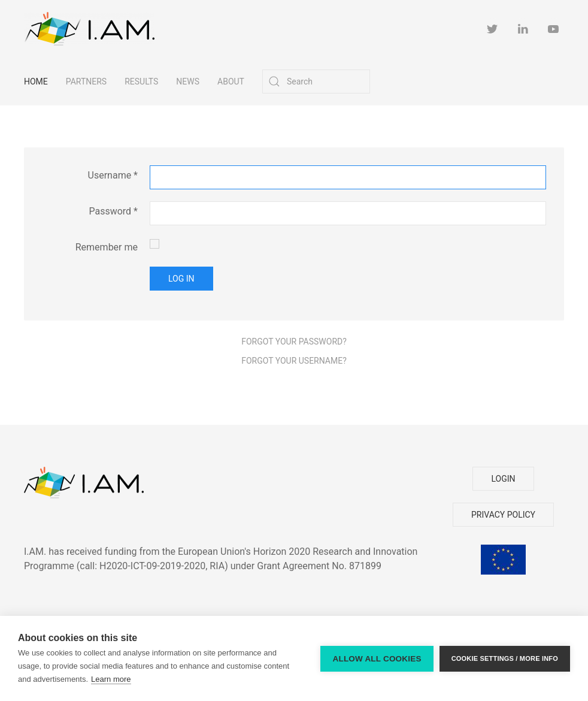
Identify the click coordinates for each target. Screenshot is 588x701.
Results (141, 81)
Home (36, 81)
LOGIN (503, 479)
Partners (86, 81)
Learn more (111, 679)
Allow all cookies (377, 659)
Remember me (107, 247)
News (188, 81)
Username (113, 175)
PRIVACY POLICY (503, 515)
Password (113, 211)
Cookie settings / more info (505, 658)
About (231, 81)
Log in (181, 279)
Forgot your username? (294, 361)
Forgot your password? (294, 342)
